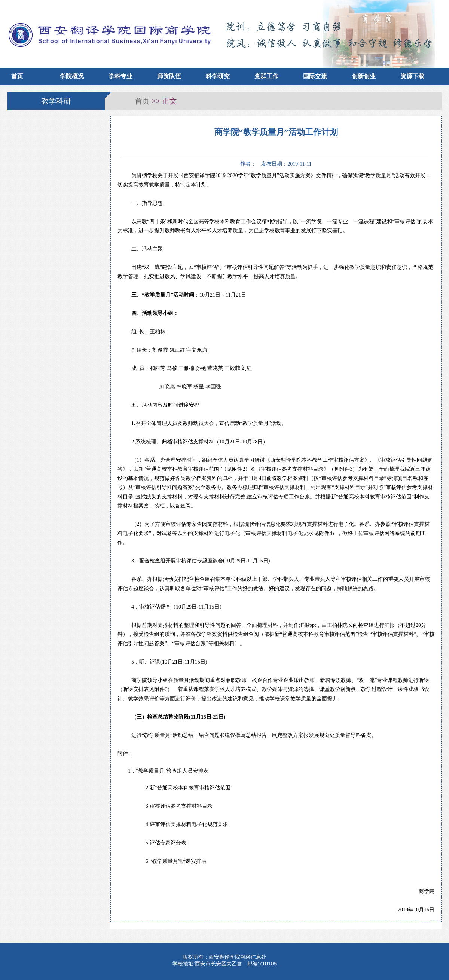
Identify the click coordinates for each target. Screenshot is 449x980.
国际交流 (315, 76)
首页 (17, 76)
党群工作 (266, 76)
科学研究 (218, 76)
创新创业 (364, 76)
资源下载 (412, 76)
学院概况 (72, 76)
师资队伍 (169, 76)
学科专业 (120, 76)
